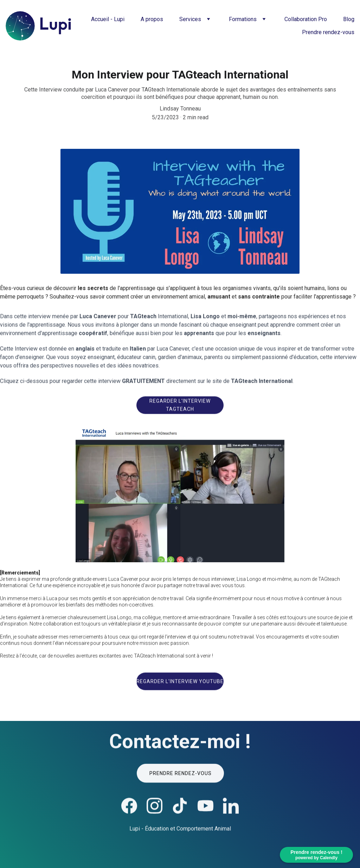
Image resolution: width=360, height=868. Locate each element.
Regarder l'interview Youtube (180, 683)
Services (190, 19)
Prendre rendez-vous (328, 32)
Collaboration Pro (306, 19)
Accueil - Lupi (108, 19)
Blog (349, 19)
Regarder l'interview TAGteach (180, 406)
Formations (243, 19)
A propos (152, 19)
